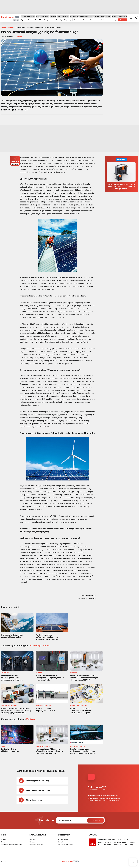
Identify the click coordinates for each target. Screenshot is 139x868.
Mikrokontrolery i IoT (86, 16)
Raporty (59, 20)
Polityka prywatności (36, 845)
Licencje (32, 842)
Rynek (23, 20)
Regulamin (33, 839)
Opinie (85, 20)
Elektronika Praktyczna (65, 845)
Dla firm (123, 20)
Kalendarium (106, 20)
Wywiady (68, 20)
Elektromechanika (63, 16)
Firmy (30, 20)
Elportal (60, 842)
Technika (77, 20)
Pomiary (108, 16)
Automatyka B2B (63, 839)
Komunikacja (74, 16)
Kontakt (4, 839)
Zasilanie (53, 16)
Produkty (38, 20)
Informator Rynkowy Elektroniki (12, 845)
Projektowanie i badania (120, 16)
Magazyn (116, 20)
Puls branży (94, 20)
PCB (38, 16)
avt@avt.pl (133, 843)
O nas (3, 842)
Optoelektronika (99, 16)
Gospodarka (49, 20)
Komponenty (45, 16)
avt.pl (132, 845)
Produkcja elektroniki (28, 16)
